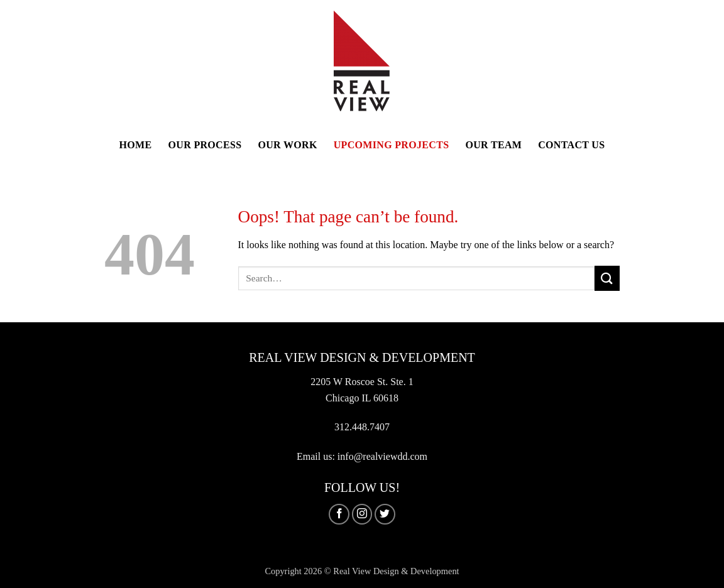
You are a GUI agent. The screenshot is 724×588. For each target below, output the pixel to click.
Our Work (287, 145)
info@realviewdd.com (382, 456)
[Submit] (607, 278)
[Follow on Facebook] (339, 514)
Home (136, 145)
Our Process (205, 145)
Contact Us (571, 145)
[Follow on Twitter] (385, 514)
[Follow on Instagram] (362, 514)
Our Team (493, 145)
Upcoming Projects (392, 145)
